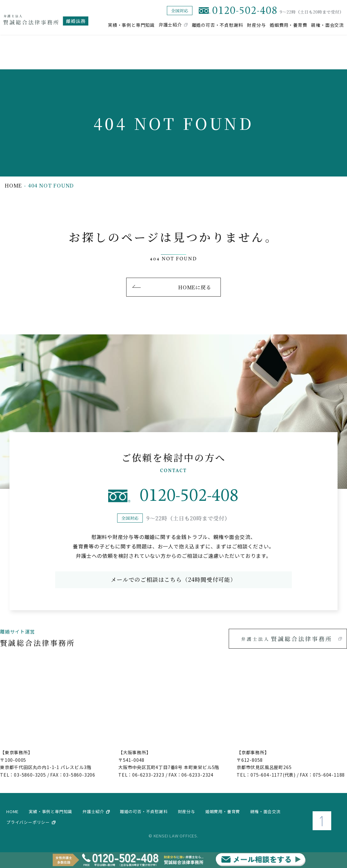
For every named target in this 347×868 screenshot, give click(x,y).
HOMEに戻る (194, 287)
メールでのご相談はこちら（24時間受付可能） (173, 580)
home (13, 185)
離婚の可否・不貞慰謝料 (218, 25)
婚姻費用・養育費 (288, 25)
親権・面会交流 (327, 25)
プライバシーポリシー (28, 822)
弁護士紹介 (170, 25)
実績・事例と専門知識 (131, 25)
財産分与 (256, 25)
